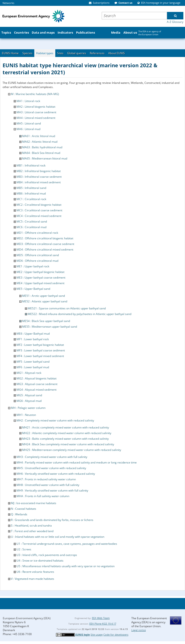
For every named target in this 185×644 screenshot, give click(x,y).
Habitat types (45, 53)
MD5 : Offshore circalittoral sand (38, 255)
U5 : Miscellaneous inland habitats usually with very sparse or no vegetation (66, 566)
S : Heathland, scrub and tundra (31, 525)
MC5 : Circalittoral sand (32, 221)
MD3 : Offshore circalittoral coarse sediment (45, 244)
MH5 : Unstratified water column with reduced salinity (51, 468)
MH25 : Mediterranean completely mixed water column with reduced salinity (72, 450)
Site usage (97, 635)
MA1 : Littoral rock (28, 101)
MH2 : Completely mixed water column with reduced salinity (55, 420)
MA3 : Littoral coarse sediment (36, 112)
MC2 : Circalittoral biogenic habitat (39, 205)
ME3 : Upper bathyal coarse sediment (41, 278)
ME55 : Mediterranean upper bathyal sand (50, 327)
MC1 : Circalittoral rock (31, 199)
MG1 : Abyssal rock (29, 373)
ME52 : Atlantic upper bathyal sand (45, 301)
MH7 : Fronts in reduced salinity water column (46, 479)
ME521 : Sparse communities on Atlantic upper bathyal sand (67, 308)
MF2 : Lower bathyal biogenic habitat (40, 345)
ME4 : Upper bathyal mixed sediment (40, 283)
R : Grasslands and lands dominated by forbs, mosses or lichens (52, 520)
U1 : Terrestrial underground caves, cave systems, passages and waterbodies (67, 544)
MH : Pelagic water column (28, 408)
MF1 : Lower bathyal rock (33, 339)
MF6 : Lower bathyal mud (33, 367)
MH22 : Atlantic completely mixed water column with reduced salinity (67, 433)
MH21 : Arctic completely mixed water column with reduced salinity (66, 427)
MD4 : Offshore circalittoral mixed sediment (45, 249)
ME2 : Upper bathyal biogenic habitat (40, 272)
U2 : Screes (24, 549)
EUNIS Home (10, 53)
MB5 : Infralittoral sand (31, 188)
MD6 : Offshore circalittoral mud (37, 261)
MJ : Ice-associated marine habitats (34, 503)
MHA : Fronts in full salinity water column (43, 496)
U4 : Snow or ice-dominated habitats (40, 561)
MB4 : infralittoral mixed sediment (39, 182)
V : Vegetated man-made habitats (33, 579)
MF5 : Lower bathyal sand (33, 362)
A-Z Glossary (175, 22)
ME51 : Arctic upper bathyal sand (44, 296)
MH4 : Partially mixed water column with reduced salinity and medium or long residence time (77, 462)
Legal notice (139, 630)
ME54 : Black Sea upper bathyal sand (46, 321)
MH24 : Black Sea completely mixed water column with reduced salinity (68, 444)
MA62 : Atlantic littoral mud (40, 142)
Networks (8, 3)
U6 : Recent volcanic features (35, 572)
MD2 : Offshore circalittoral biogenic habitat (45, 238)
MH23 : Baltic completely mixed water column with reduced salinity (65, 439)
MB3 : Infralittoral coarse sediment (39, 177)
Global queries (77, 53)
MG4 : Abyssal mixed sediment (37, 390)
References (97, 53)
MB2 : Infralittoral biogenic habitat (39, 171)
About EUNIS (117, 53)
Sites (60, 53)
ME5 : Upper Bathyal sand (33, 289)
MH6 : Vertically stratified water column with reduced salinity (56, 474)
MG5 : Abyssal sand (29, 395)
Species (27, 53)
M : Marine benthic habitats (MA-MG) (35, 94)
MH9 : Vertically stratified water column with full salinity (52, 490)
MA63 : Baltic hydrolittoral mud (42, 147)
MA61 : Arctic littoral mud (39, 136)
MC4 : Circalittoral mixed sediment (39, 216)
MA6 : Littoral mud (28, 129)
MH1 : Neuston (26, 415)
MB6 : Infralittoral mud (31, 193)
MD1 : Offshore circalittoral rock (37, 233)
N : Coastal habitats (24, 509)
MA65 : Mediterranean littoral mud (45, 158)
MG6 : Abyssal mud (29, 401)
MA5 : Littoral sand (29, 123)
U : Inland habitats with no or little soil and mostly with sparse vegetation (58, 537)
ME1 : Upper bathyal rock (33, 266)
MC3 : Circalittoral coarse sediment (39, 210)
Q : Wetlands (19, 514)
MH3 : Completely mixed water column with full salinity (52, 457)
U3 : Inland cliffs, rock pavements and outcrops (47, 555)
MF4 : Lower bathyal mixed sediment (40, 356)
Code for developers (116, 635)
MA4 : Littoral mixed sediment (36, 118)
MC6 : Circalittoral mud (31, 227)
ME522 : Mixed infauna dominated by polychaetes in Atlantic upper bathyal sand (80, 314)
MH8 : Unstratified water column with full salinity (48, 485)
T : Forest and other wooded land (32, 531)
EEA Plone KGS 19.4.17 (103, 624)
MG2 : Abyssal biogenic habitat (37, 378)
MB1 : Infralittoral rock (31, 165)
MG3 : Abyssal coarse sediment (37, 384)
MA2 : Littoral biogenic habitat (36, 107)
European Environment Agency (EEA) (27, 618)
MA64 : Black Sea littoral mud (41, 153)
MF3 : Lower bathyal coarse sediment (41, 350)
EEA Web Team (101, 618)
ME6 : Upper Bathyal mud (33, 334)
